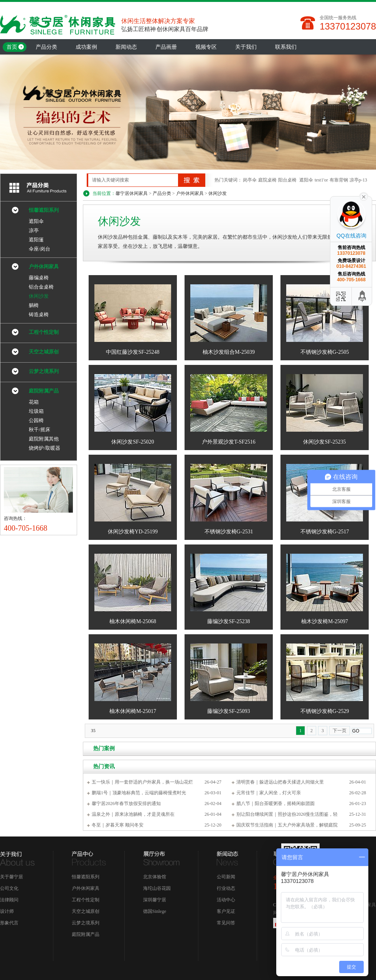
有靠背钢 (339, 180)
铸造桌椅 (39, 314)
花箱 (34, 402)
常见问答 (226, 923)
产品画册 (166, 47)
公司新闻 (226, 877)
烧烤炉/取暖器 (45, 448)
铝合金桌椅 (41, 287)
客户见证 (226, 911)
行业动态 (226, 888)
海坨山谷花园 (157, 888)
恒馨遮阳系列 (44, 210)
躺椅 (34, 305)
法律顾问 (9, 900)
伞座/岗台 (40, 249)
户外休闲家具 (190, 193)
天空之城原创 (44, 352)
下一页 (340, 731)
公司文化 (9, 888)
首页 (12, 47)
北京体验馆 (155, 877)
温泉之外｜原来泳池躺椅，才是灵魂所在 (133, 814)
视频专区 (206, 47)
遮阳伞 (306, 180)
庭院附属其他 (44, 439)
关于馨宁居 (12, 877)
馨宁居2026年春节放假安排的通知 (126, 803)
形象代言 (9, 923)
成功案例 (86, 47)
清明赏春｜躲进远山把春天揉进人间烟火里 (280, 782)
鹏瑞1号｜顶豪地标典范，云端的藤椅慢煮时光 (139, 793)
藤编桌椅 (39, 278)
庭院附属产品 (44, 391)
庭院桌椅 (267, 180)
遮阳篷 (36, 240)
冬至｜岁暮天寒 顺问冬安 (118, 825)
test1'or (321, 180)
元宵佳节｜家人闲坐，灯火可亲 (269, 793)
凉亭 (34, 230)
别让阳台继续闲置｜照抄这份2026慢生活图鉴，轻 (287, 814)
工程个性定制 (44, 332)
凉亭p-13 (358, 180)
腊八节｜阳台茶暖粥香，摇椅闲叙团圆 (275, 803)
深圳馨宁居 (155, 900)
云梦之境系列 (44, 371)
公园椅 (36, 420)
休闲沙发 (218, 193)
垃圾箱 (36, 411)
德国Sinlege (155, 911)
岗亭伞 (250, 180)
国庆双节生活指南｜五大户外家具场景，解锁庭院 (287, 825)
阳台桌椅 (287, 180)
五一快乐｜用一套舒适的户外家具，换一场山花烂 (142, 782)
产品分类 (46, 47)
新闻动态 (126, 47)
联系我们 (286, 47)
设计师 (7, 911)
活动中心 (226, 900)
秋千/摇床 (40, 430)
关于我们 (246, 47)
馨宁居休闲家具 (132, 193)
